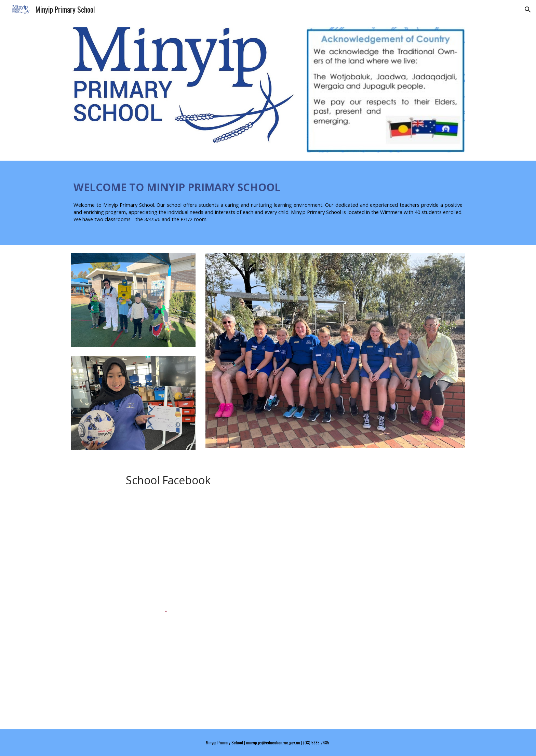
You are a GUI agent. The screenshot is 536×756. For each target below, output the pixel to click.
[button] (528, 10)
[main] (268, 203)
